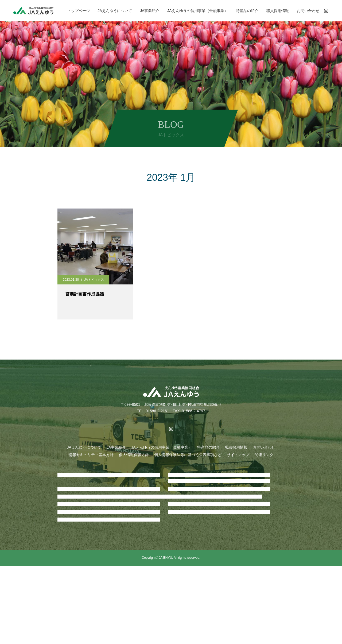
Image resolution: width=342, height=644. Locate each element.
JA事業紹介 (150, 11)
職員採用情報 (278, 11)
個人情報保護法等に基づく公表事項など (188, 455)
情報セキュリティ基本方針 (91, 455)
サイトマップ (238, 455)
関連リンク (264, 455)
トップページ (79, 11)
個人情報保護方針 (134, 455)
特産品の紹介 (247, 11)
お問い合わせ (308, 11)
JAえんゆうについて (115, 11)
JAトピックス (94, 280)
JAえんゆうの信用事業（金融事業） (197, 11)
